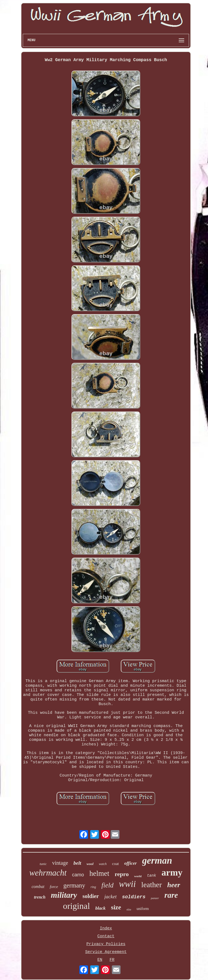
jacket (110, 897)
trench (40, 897)
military (64, 895)
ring (93, 887)
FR (112, 960)
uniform (143, 909)
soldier (91, 896)
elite (129, 910)
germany (74, 885)
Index (106, 928)
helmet (99, 873)
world (138, 876)
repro (122, 874)
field (108, 885)
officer (131, 863)
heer (174, 885)
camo (78, 875)
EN (100, 960)
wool (90, 864)
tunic (43, 864)
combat (38, 887)
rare (171, 895)
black (100, 908)
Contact (106, 936)
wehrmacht (48, 873)
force (54, 887)
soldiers (134, 897)
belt (77, 863)
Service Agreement (106, 952)
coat (116, 864)
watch (103, 864)
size (116, 907)
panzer (155, 898)
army (172, 872)
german (157, 861)
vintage (60, 863)
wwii (127, 884)
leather (151, 885)
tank (152, 876)
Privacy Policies (106, 944)
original (77, 906)
